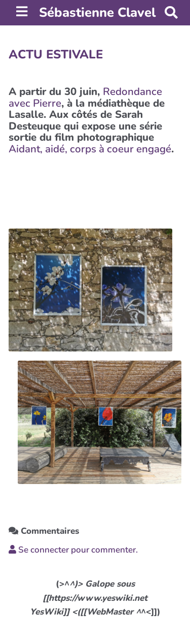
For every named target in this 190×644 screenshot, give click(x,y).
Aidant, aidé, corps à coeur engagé (90, 149)
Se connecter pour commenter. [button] (73, 550)
